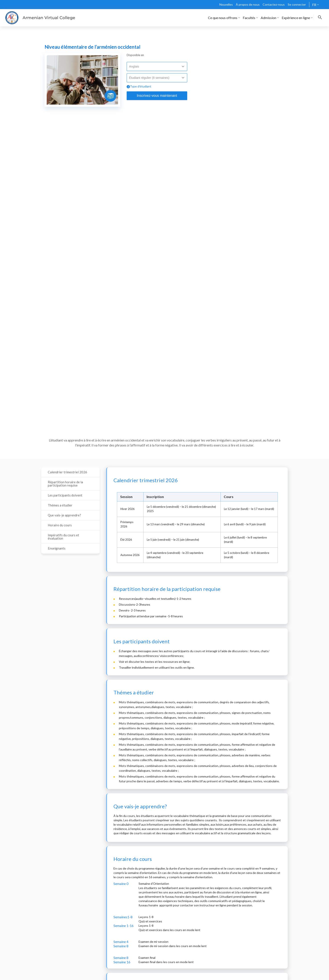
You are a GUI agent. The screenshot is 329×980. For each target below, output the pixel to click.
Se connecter (297, 4)
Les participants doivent (65, 495)
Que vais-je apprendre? (64, 515)
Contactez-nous (274, 4)
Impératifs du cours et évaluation (63, 537)
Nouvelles (226, 4)
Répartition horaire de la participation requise (65, 484)
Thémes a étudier (60, 505)
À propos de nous (248, 4)
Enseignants (57, 548)
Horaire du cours (60, 525)
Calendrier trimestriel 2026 (67, 472)
